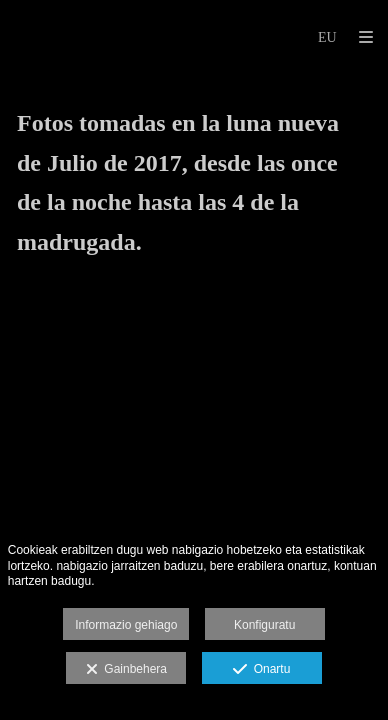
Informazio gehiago (126, 625)
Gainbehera (126, 670)
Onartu (261, 670)
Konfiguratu (264, 625)
